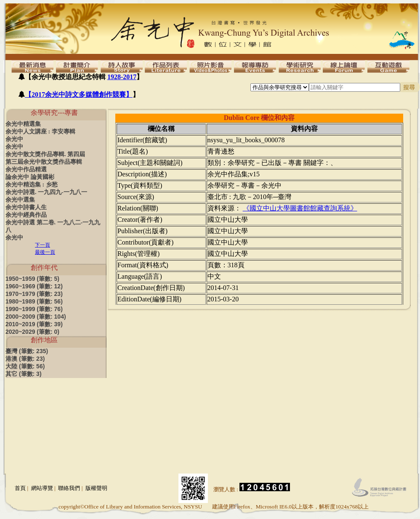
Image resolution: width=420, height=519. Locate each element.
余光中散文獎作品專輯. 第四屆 (45, 154)
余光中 (14, 139)
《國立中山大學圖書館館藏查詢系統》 (300, 208)
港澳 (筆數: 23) (25, 359)
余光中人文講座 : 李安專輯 (40, 132)
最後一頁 (45, 252)
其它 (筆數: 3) (24, 374)
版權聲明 (96, 488)
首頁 (20, 488)
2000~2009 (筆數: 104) (36, 317)
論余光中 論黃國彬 (30, 177)
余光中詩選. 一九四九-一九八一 (46, 192)
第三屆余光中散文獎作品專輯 (44, 162)
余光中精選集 (23, 124)
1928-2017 (122, 77)
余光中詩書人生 (26, 207)
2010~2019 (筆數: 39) (34, 324)
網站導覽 (42, 488)
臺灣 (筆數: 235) (27, 351)
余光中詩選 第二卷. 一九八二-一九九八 (53, 226)
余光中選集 (20, 200)
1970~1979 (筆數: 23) (34, 294)
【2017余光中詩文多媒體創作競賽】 (79, 94)
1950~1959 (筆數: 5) (32, 279)
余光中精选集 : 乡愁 (32, 185)
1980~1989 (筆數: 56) (34, 301)
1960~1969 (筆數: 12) (34, 286)
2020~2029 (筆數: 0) (32, 332)
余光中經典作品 (26, 215)
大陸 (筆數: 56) (25, 366)
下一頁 (43, 245)
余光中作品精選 (26, 169)
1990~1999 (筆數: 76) (34, 309)
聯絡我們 (69, 488)
